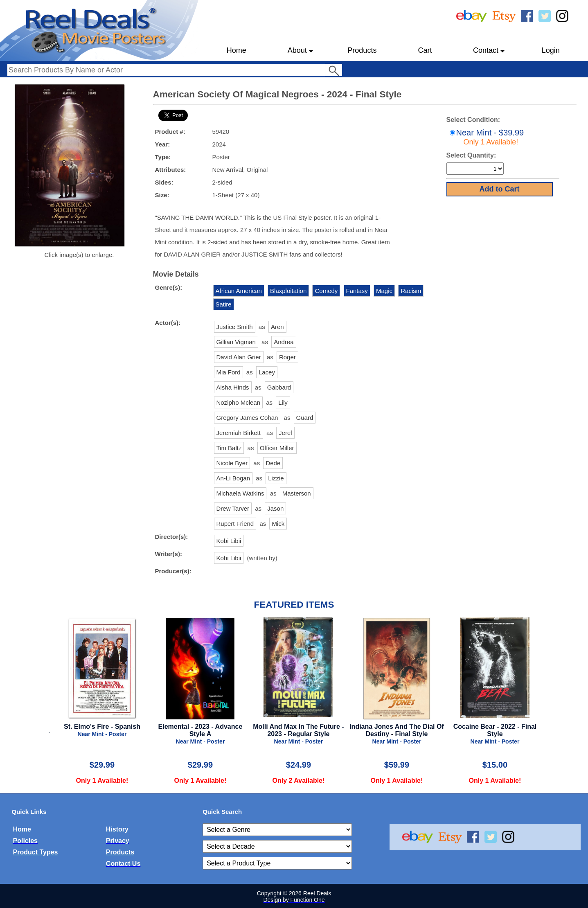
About (300, 53)
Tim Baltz (229, 448)
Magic (384, 291)
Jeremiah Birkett (239, 433)
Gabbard (279, 387)
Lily (283, 402)
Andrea (284, 342)
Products (362, 50)
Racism (411, 291)
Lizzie (276, 478)
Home (237, 50)
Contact (489, 53)
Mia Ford (229, 372)
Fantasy (357, 291)
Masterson (297, 493)
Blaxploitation (288, 291)
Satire (224, 304)
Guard (305, 418)
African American (239, 291)
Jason (275, 508)
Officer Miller (277, 448)
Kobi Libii (229, 541)
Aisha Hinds (233, 387)
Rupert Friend (235, 524)
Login (551, 50)
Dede (273, 463)
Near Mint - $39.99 (486, 137)
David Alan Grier (239, 357)
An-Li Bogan (233, 478)
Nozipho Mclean (239, 402)
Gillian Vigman (236, 342)
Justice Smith (235, 327)
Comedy (326, 291)
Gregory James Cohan (247, 418)
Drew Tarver (233, 508)
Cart (425, 50)
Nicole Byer (232, 463)
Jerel (285, 433)
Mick (278, 524)
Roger (287, 357)
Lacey (267, 372)
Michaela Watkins (240, 493)
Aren (277, 327)
